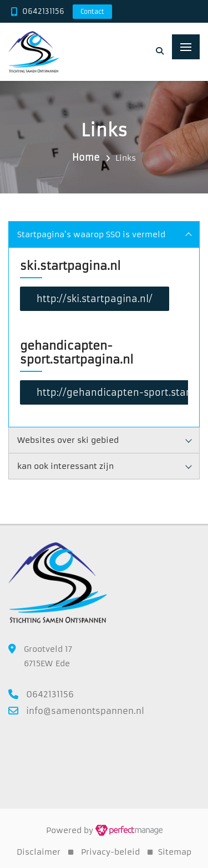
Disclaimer (39, 852)
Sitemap (175, 852)
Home (86, 157)
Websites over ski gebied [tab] (105, 440)
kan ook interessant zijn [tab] (105, 466)
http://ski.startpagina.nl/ (95, 299)
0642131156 (43, 11)
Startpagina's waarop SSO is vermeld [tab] (105, 234)
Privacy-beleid (110, 852)
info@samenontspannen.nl (85, 711)
